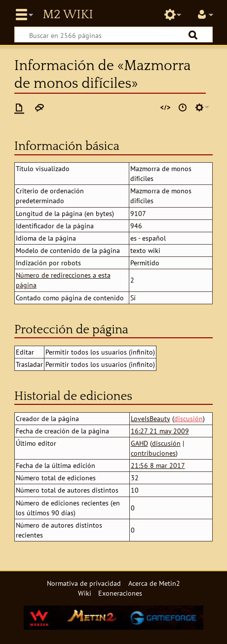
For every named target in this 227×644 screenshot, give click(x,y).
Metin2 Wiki (68, 15)
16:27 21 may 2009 (160, 431)
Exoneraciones (120, 593)
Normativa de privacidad (84, 583)
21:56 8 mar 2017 (158, 465)
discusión (189, 418)
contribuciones (153, 453)
